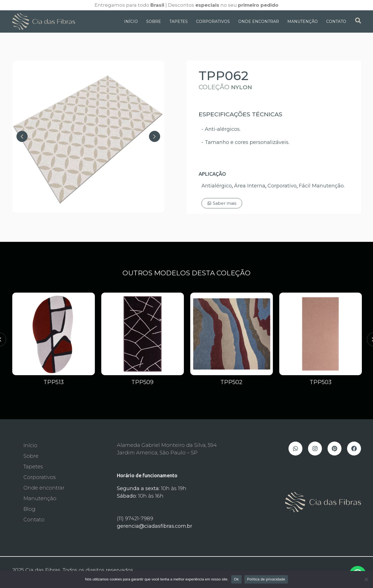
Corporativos (213, 21)
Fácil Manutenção (321, 186)
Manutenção (303, 21)
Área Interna (250, 186)
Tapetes (179, 21)
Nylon (241, 87)
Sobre (154, 21)
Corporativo (282, 186)
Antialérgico (217, 186)
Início (131, 21)
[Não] (366, 579)
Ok (236, 579)
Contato (336, 21)
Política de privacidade (266, 579)
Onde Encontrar (259, 21)
